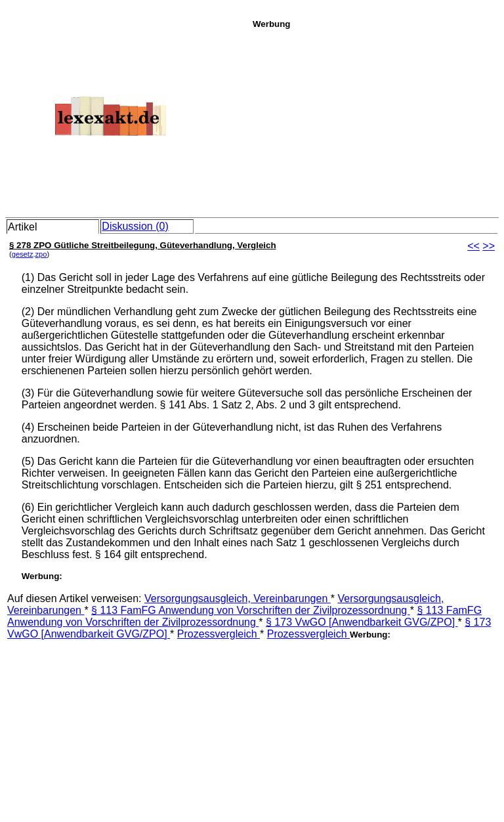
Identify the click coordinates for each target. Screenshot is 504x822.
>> (489, 246)
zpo (41, 254)
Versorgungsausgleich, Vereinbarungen (238, 598)
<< (473, 246)
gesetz (23, 254)
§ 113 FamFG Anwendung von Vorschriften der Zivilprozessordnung (251, 610)
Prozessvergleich (219, 634)
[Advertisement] (375, 121)
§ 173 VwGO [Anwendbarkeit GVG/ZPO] (362, 622)
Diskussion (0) (135, 226)
